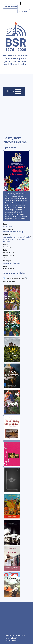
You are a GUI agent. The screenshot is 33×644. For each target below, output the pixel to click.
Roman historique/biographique (14, 232)
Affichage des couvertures (15, 279)
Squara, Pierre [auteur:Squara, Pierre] (10, 147)
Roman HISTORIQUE (10, 239)
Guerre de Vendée (24, 237)
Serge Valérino (8, 226)
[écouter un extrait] (6, 188)
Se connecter (24, 11)
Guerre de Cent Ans (10, 237)
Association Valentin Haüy (12, 263)
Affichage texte (9, 281)
